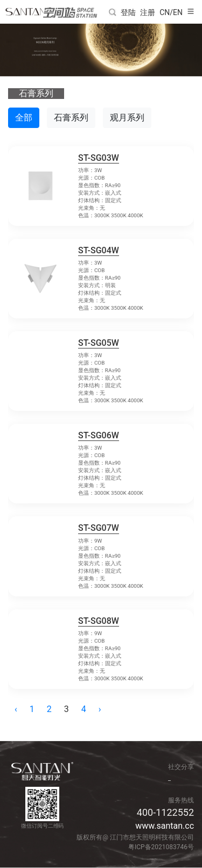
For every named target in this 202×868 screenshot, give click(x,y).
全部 (24, 118)
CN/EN (171, 12)
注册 (148, 12)
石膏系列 (71, 118)
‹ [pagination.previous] (16, 709)
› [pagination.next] (100, 709)
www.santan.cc (165, 826)
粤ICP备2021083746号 (161, 847)
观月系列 (127, 118)
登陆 (128, 12)
